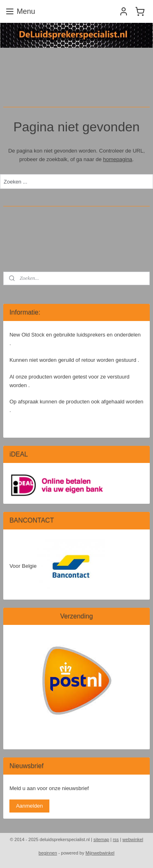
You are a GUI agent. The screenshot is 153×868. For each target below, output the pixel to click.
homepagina (118, 159)
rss (116, 839)
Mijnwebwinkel (100, 853)
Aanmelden (29, 806)
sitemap (101, 839)
